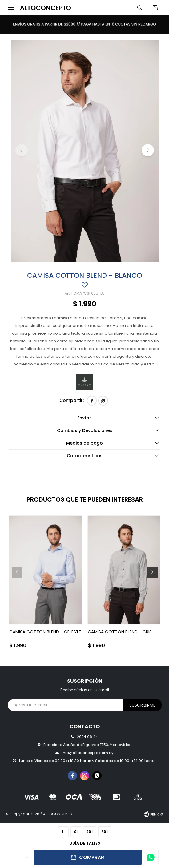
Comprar (92, 857)
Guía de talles (85, 843)
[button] (140, 8)
